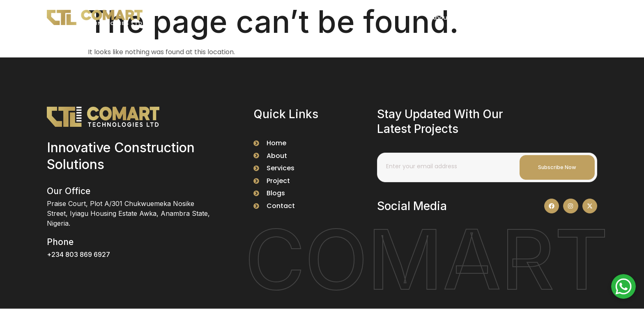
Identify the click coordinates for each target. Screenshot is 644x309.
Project (469, 17)
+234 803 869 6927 (78, 254)
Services (507, 17)
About (435, 17)
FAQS (542, 17)
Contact (577, 17)
